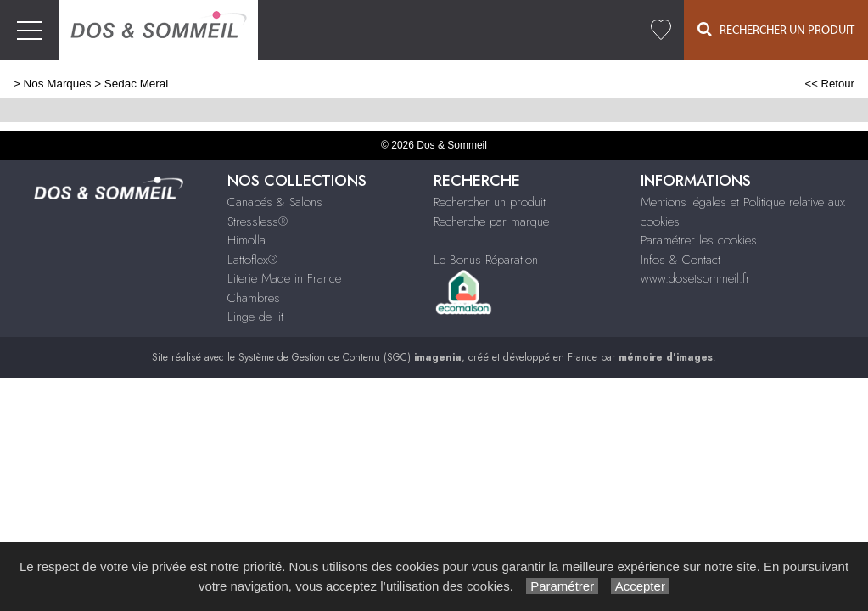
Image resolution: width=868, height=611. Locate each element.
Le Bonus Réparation (486, 260)
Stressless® (258, 221)
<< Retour (829, 84)
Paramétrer (562, 586)
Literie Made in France (284, 278)
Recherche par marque (491, 221)
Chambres (254, 298)
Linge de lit (255, 317)
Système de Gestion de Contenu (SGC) (350, 357)
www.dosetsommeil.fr (695, 278)
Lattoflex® (252, 260)
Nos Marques (58, 84)
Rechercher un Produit (776, 29)
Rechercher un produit (490, 202)
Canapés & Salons (275, 202)
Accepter (640, 586)
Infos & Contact (680, 260)
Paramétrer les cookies (699, 240)
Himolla (246, 240)
